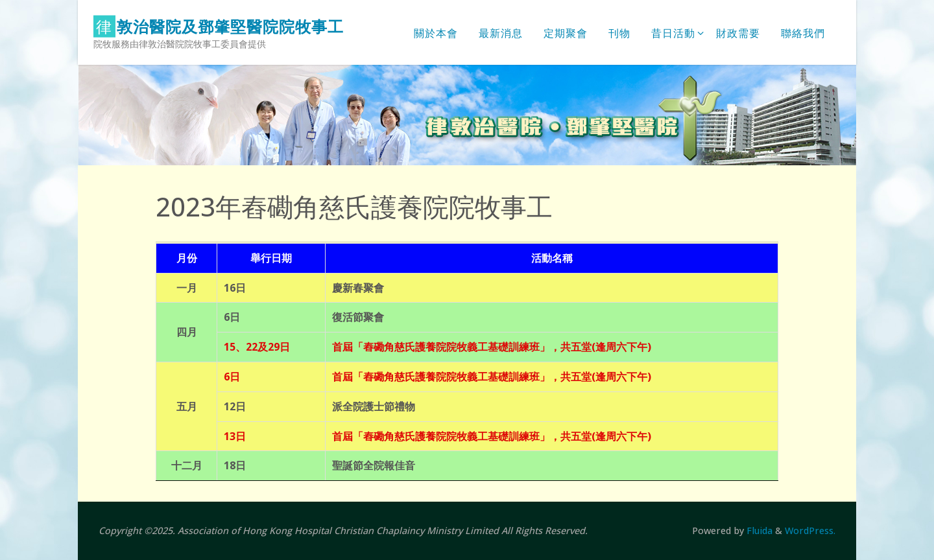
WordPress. (810, 531)
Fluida (758, 531)
